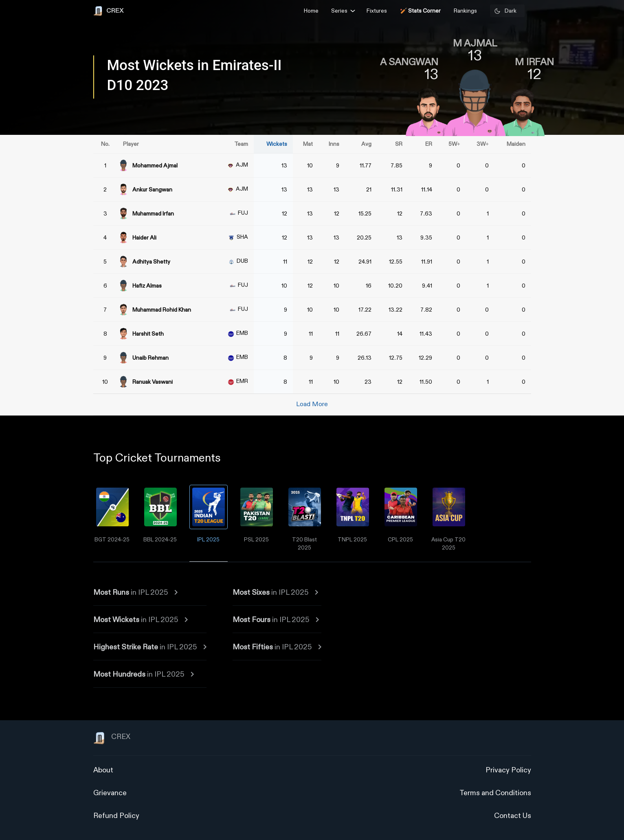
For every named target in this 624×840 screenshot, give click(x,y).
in (135, 593)
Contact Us (513, 816)
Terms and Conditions (495, 793)
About (103, 770)
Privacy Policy (508, 770)
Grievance (110, 793)
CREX (112, 738)
